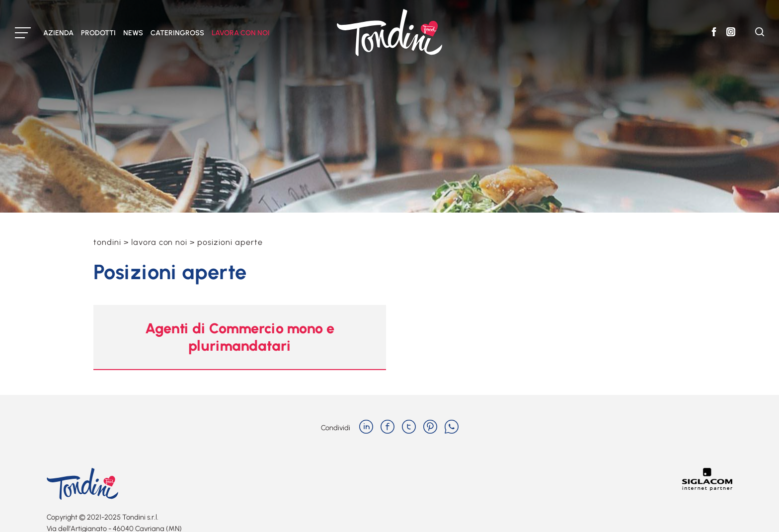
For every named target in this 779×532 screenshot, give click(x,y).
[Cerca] (760, 34)
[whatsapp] (452, 428)
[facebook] (388, 428)
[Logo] (389, 33)
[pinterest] (430, 428)
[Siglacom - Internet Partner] (707, 488)
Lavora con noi (159, 242)
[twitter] (409, 428)
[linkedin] (366, 428)
